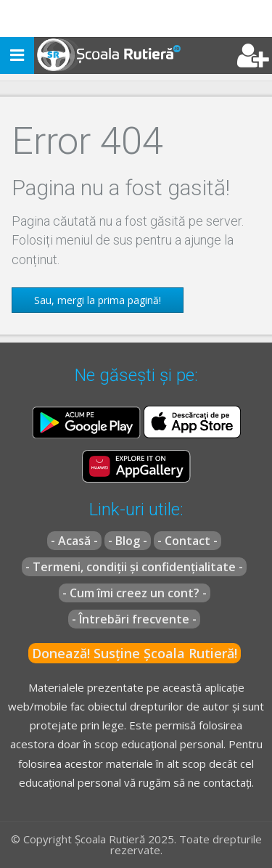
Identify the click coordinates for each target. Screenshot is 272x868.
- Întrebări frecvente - (134, 619)
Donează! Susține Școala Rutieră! (135, 653)
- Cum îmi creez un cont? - (135, 593)
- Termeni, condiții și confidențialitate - (134, 567)
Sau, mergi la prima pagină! (98, 300)
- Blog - (128, 541)
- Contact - (187, 541)
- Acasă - (74, 541)
